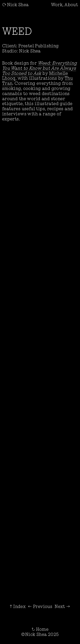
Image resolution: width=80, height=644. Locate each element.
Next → (62, 606)
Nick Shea (15, 5)
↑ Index (18, 606)
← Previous (40, 606)
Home (40, 629)
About (71, 5)
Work (57, 5)
